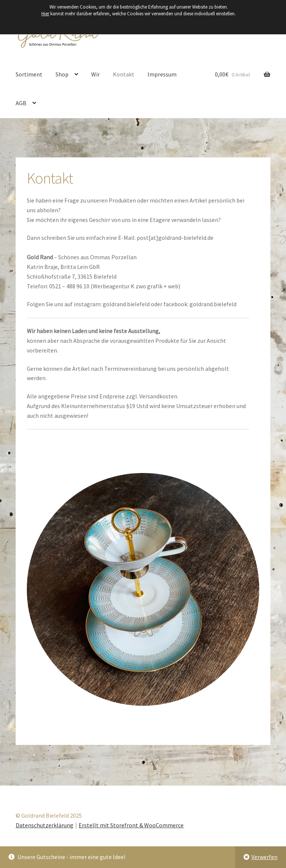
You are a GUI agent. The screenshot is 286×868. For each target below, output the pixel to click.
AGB (21, 103)
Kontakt (124, 74)
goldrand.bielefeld (127, 304)
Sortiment (29, 74)
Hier (45, 14)
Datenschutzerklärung (45, 825)
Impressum (162, 74)
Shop (62, 74)
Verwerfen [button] (264, 857)
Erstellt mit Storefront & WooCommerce (131, 825)
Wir (96, 74)
